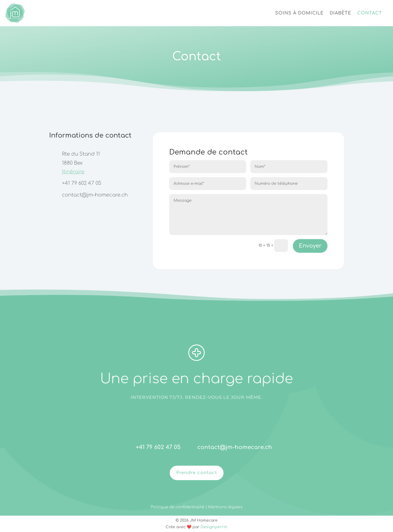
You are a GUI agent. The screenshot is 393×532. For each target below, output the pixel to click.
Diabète (340, 13)
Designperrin (214, 527)
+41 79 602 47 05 (82, 183)
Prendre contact (197, 473)
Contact (370, 13)
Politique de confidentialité (178, 507)
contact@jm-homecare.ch (95, 195)
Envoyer (310, 246)
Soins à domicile (299, 13)
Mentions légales (225, 507)
